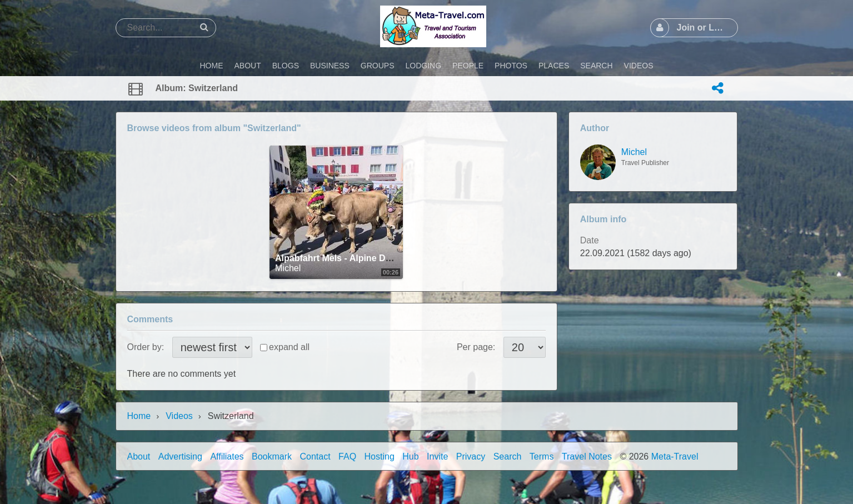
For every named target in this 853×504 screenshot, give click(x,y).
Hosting (380, 456)
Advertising (180, 456)
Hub (410, 456)
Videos (179, 416)
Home (139, 416)
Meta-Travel (675, 456)
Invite (437, 456)
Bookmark (272, 456)
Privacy (471, 456)
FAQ (347, 456)
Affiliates (227, 456)
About (139, 456)
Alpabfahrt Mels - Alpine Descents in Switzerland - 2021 (392, 258)
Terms (542, 456)
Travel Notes (587, 456)
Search (508, 456)
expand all (289, 347)
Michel (288, 268)
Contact (315, 456)
